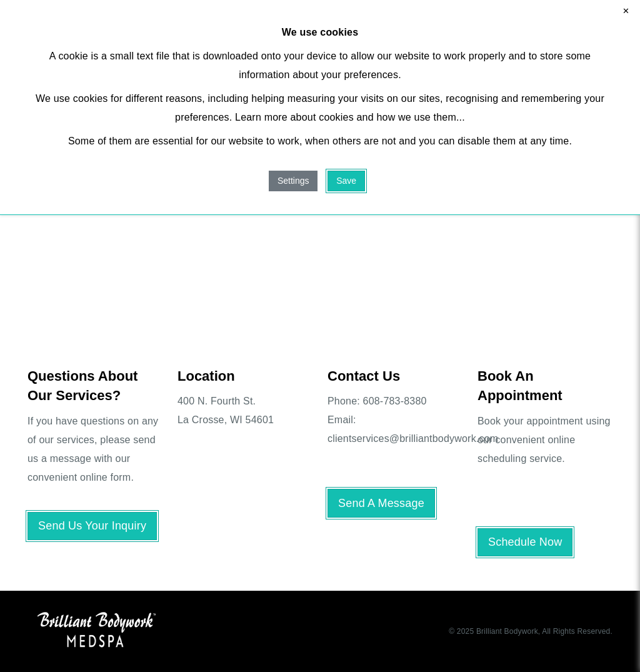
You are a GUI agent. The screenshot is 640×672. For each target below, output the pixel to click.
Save (346, 181)
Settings (293, 181)
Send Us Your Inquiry (92, 526)
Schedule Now (525, 542)
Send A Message (381, 503)
